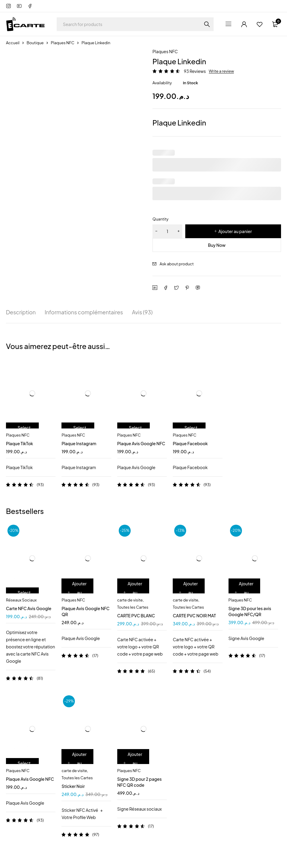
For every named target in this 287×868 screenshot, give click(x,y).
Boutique (35, 43)
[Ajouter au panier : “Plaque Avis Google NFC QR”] (77, 593)
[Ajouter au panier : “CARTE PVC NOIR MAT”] (189, 593)
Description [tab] (21, 312)
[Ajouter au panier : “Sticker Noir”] (77, 763)
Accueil (13, 43)
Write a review (222, 71)
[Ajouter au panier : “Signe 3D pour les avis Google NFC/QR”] (244, 593)
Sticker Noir (73, 786)
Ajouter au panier (235, 231)
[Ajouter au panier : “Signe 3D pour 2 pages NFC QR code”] (133, 763)
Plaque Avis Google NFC (141, 443)
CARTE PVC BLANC (136, 616)
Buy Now (217, 245)
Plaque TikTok (20, 443)
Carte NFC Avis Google (29, 608)
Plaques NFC (63, 43)
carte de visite (130, 600)
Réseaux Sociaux (21, 600)
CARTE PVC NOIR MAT (194, 616)
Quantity (161, 219)
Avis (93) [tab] (142, 312)
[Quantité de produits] (167, 231)
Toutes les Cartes (133, 607)
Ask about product (177, 264)
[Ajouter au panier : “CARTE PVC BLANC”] (133, 593)
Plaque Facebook (190, 443)
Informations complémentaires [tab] (84, 312)
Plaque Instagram (79, 443)
